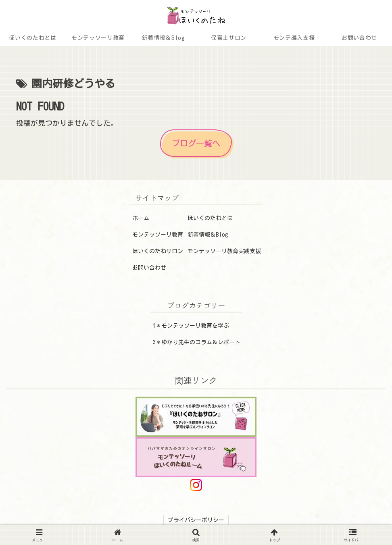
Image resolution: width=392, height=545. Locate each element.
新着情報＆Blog (208, 235)
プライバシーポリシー (196, 520)
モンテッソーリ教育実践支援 (224, 251)
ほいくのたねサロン (158, 251)
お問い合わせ (149, 268)
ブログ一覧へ (196, 143)
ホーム (141, 218)
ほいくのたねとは (210, 218)
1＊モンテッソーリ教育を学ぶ (191, 326)
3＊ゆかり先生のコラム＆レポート (197, 342)
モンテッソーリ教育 (158, 235)
